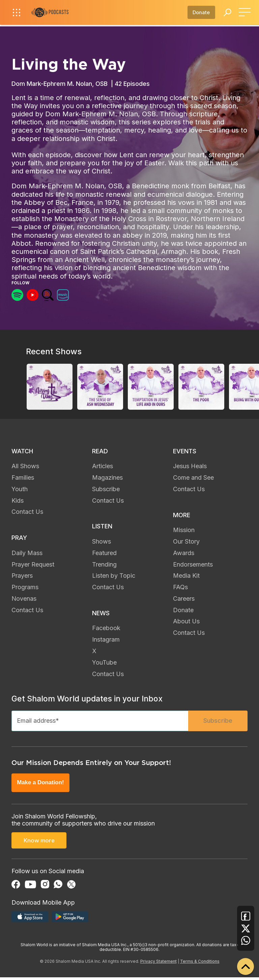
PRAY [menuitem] (19, 538)
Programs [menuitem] (25, 587)
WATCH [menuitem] (22, 451)
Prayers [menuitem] (22, 576)
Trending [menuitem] (104, 564)
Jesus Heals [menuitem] (190, 466)
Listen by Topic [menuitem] (114, 576)
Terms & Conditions (200, 964)
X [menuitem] (94, 651)
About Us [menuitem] (186, 621)
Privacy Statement (159, 964)
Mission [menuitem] (184, 530)
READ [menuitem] (100, 451)
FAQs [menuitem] (180, 587)
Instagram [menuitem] (106, 639)
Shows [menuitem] (102, 541)
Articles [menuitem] (103, 466)
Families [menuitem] (23, 477)
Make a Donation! (42, 785)
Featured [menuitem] (104, 553)
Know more (39, 844)
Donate (199, 14)
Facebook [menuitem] (106, 628)
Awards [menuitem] (184, 553)
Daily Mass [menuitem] (27, 553)
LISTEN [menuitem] (102, 526)
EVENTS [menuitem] (185, 451)
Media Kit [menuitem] (186, 576)
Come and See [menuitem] (193, 477)
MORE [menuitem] (182, 515)
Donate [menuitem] (183, 610)
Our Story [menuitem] (186, 541)
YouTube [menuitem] (104, 662)
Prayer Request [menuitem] (33, 564)
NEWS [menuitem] (101, 613)
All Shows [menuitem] (25, 466)
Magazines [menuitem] (107, 477)
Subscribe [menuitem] (106, 489)
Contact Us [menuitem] (27, 512)
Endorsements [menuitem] (193, 564)
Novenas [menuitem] (24, 599)
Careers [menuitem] (184, 599)
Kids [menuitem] (18, 500)
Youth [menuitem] (20, 489)
